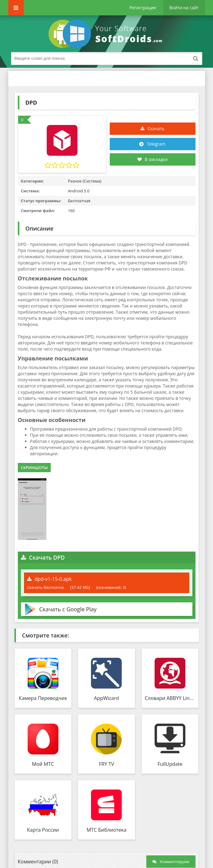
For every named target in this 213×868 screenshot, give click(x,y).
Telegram (156, 144)
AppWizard (106, 698)
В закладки (152, 159)
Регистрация (143, 8)
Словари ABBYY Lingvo (170, 698)
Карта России (43, 830)
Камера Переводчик (43, 698)
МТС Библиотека (107, 830)
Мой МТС (43, 764)
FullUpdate (170, 764)
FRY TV (107, 764)
